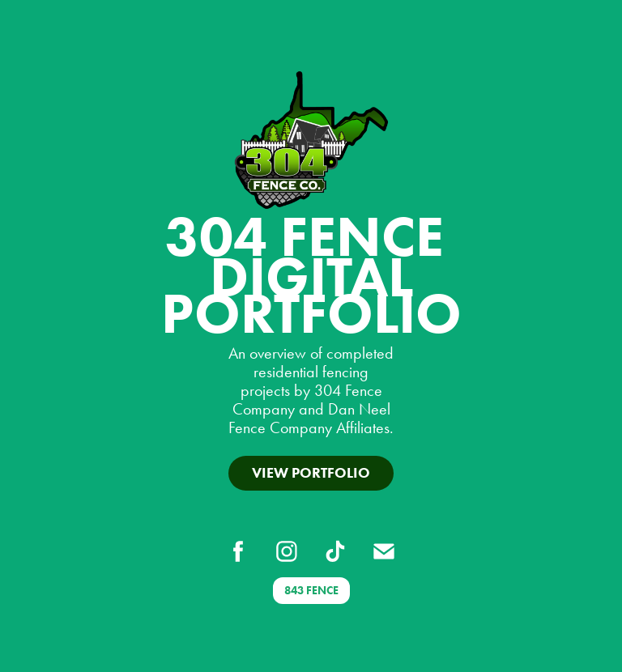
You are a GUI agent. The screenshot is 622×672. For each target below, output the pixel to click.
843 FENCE (311, 591)
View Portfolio (311, 473)
